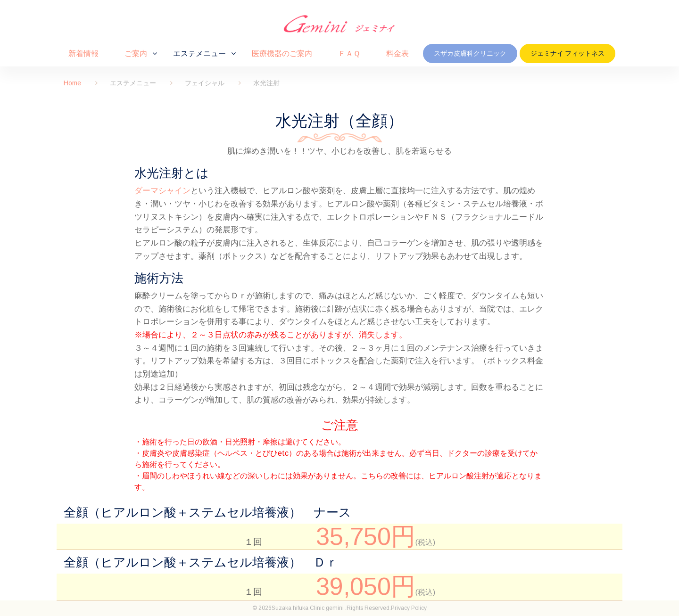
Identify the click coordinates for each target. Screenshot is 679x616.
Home (72, 83)
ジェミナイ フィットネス (567, 53)
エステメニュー (199, 53)
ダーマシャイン (162, 191)
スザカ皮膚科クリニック (470, 53)
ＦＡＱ (349, 53)
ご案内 (136, 53)
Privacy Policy (409, 608)
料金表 (397, 53)
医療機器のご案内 (282, 53)
